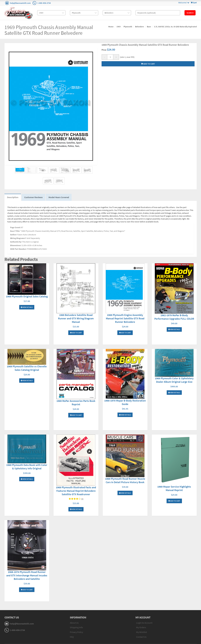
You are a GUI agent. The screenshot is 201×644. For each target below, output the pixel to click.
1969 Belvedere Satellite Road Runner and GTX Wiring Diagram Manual (76, 319)
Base (149, 27)
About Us (74, 623)
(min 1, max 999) (127, 57)
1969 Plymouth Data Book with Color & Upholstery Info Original (27, 467)
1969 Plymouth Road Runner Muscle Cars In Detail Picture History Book (125, 481)
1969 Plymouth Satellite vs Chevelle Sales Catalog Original (27, 369)
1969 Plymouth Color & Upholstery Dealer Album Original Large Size (174, 381)
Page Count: (15, 228)
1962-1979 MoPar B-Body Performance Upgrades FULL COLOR (174, 317)
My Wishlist (142, 633)
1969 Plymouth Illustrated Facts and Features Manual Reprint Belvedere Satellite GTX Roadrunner (76, 491)
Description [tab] (13, 198)
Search (190, 13)
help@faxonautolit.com (20, 3)
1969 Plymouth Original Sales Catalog (27, 297)
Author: (14, 235)
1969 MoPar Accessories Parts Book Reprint (76, 403)
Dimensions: (16, 246)
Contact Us (141, 637)
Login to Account (144, 623)
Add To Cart (76, 333)
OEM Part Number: (18, 249)
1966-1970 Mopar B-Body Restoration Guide (125, 403)
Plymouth (128, 27)
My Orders (141, 628)
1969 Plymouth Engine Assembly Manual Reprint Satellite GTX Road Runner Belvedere (125, 319)
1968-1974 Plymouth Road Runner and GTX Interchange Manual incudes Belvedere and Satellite (27, 576)
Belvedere (140, 27)
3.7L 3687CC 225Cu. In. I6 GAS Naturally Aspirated (175, 27)
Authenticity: (16, 242)
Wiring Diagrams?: (18, 239)
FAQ (72, 637)
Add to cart (148, 64)
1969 (119, 27)
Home (111, 27)
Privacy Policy (76, 633)
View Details (27, 308)
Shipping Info (76, 628)
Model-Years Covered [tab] (60, 198)
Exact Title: (15, 231)
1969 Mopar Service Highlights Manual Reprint (174, 489)
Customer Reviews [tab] (34, 198)
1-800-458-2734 (44, 3)
